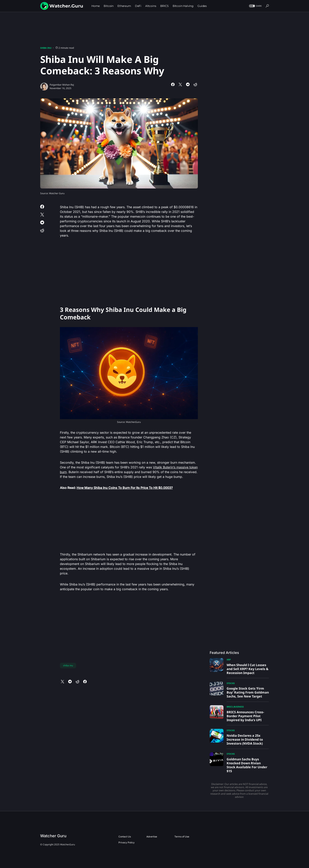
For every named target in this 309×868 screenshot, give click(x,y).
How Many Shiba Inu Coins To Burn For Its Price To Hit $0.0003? (125, 488)
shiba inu (68, 665)
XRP (229, 660)
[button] (255, 6)
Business (239, 707)
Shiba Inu (46, 48)
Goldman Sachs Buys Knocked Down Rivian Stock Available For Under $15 (247, 765)
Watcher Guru (53, 836)
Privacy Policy (127, 842)
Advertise (152, 837)
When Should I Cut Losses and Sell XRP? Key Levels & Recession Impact (248, 669)
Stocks (231, 683)
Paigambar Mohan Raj (62, 85)
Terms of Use (182, 837)
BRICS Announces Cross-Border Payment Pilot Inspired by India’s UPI (245, 716)
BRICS (230, 707)
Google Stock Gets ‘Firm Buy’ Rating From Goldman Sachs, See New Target (248, 692)
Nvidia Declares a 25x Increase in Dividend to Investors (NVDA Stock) (245, 739)
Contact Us (125, 837)
